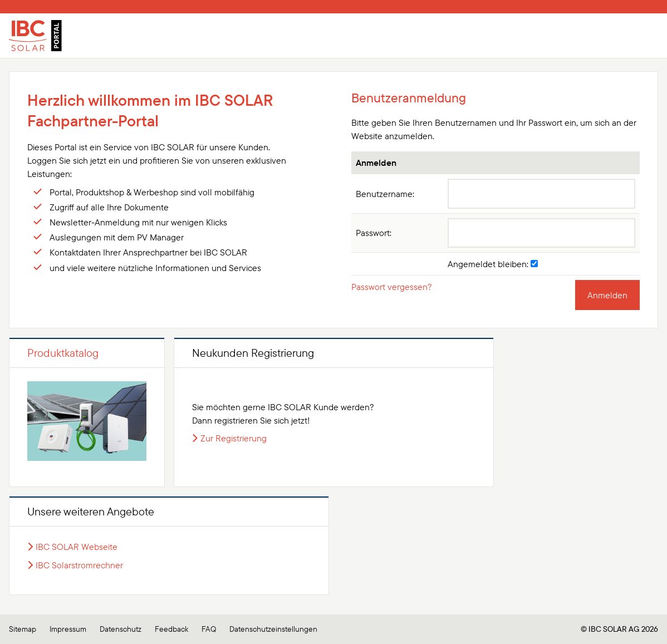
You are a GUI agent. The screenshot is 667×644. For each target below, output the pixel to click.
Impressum (68, 629)
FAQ (209, 629)
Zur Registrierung (234, 438)
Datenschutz (121, 629)
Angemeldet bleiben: (493, 264)
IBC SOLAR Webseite (77, 547)
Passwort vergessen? (392, 287)
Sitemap (23, 629)
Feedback (171, 629)
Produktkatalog (63, 353)
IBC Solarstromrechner (79, 565)
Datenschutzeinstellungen (273, 629)
